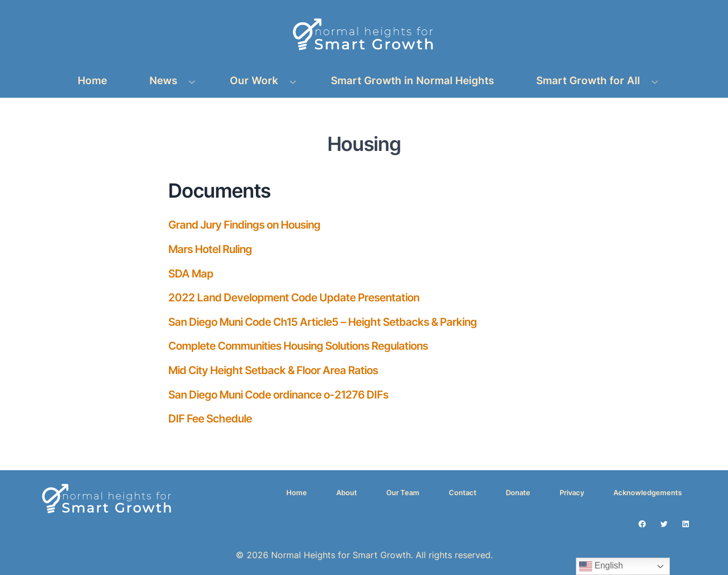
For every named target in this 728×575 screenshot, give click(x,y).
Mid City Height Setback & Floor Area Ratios (273, 370)
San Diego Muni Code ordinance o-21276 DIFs (278, 395)
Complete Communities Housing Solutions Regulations (298, 346)
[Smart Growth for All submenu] (655, 81)
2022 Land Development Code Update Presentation (294, 298)
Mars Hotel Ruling (210, 249)
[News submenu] (192, 81)
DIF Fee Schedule (210, 419)
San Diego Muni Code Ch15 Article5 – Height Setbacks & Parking (323, 322)
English (601, 566)
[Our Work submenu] (293, 81)
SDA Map (191, 274)
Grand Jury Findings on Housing (244, 225)
